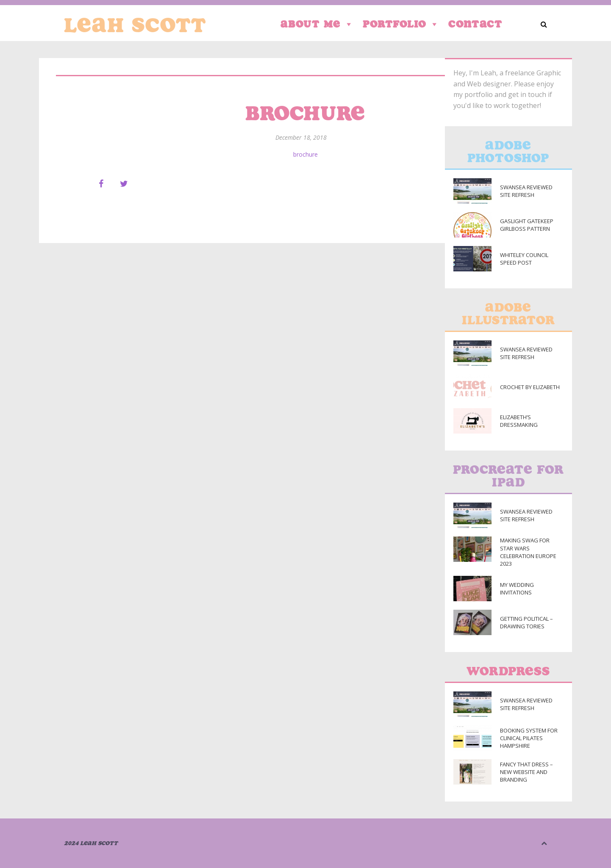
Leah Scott (135, 25)
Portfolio (401, 24)
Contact (475, 24)
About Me (317, 24)
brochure (305, 154)
